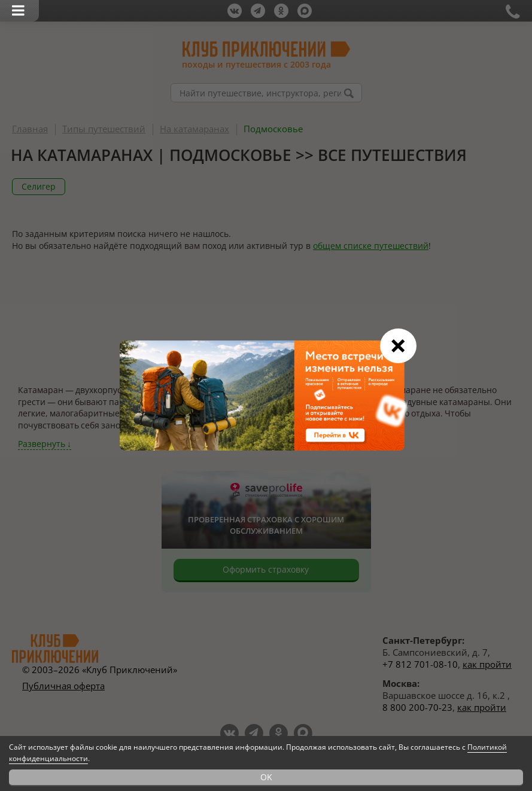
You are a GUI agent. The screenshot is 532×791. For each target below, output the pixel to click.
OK (266, 777)
